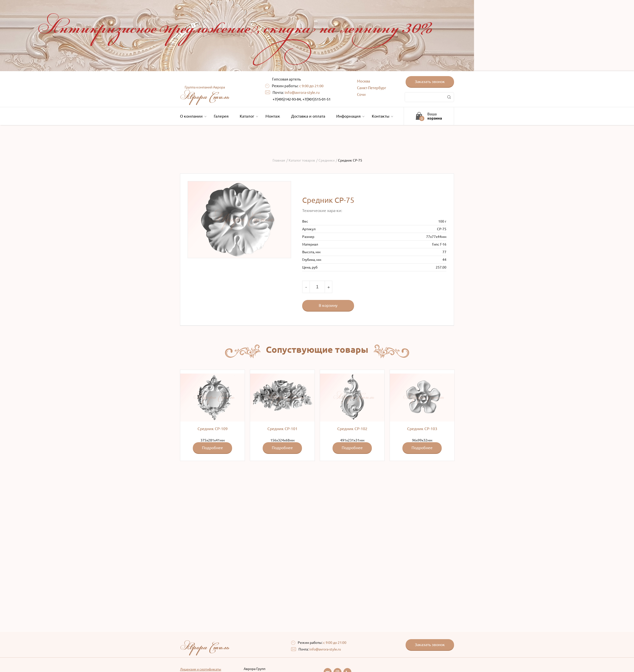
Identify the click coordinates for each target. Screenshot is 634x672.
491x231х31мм (352, 413)
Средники (327, 160)
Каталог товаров (302, 160)
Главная (279, 160)
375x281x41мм (212, 413)
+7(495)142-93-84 (287, 99)
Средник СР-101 (282, 429)
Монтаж (273, 116)
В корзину (328, 305)
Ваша (435, 116)
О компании (193, 116)
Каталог (248, 116)
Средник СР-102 (352, 429)
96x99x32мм (422, 413)
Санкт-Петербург (372, 88)
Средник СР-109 (213, 429)
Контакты (382, 116)
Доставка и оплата (308, 116)
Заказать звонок (430, 82)
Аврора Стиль (205, 94)
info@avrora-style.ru (302, 93)
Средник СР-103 (422, 429)
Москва (364, 81)
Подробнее (212, 448)
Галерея (221, 116)
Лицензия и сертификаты (201, 669)
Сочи (361, 94)
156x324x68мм (282, 413)
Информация (350, 116)
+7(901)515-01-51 (317, 99)
